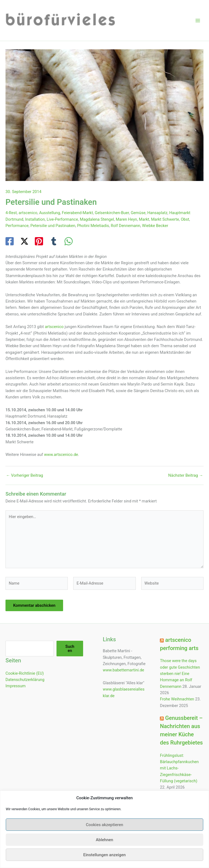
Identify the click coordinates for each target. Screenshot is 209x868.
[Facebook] (10, 241)
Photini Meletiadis (93, 226)
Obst (185, 219)
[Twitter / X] (24, 241)
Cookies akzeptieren (104, 833)
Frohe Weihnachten (177, 699)
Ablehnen (104, 849)
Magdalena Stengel (97, 219)
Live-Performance (62, 219)
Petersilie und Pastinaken (53, 226)
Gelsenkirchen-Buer (112, 213)
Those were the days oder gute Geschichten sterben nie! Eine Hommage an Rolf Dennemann (180, 673)
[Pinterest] (39, 241)
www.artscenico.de (61, 455)
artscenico (28, 213)
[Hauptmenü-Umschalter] (198, 21)
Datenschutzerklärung (25, 680)
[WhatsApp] (69, 241)
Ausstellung (50, 213)
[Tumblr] (54, 241)
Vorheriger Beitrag (25, 475)
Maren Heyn (126, 219)
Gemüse (138, 213)
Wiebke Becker (155, 226)
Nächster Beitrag (186, 475)
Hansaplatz (157, 213)
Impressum (15, 686)
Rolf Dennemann (125, 226)
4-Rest (11, 213)
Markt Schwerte (165, 219)
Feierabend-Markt (77, 213)
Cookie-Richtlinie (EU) (25, 673)
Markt (144, 219)
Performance (17, 226)
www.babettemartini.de (124, 670)
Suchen (70, 649)
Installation (35, 219)
